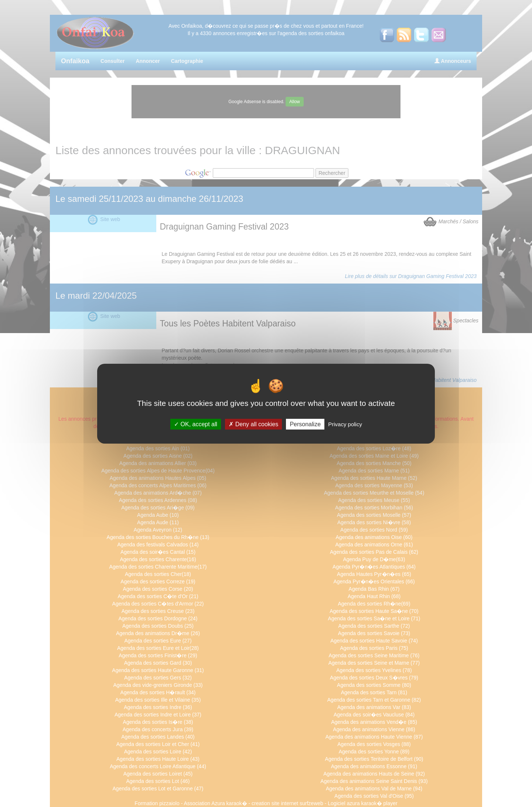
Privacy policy (345, 424)
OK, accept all (196, 424)
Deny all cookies (253, 424)
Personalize (305, 424)
